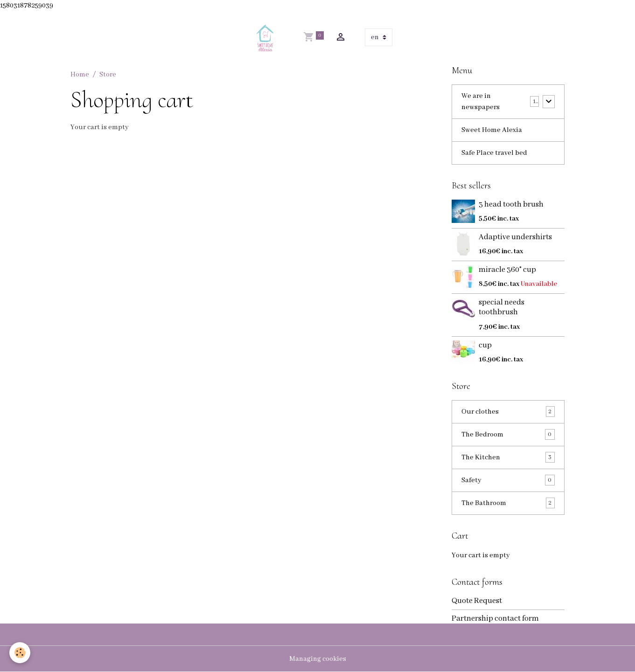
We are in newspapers (481, 102)
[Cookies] (20, 653)
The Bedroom (508, 434)
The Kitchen (508, 457)
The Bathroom (508, 503)
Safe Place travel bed (494, 153)
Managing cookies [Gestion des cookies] (318, 659)
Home (80, 75)
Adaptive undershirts (515, 237)
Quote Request (477, 601)
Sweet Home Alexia (492, 130)
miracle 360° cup (507, 270)
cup (485, 345)
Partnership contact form (495, 619)
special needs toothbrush (502, 307)
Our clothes (508, 412)
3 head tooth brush (511, 204)
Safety (508, 480)
